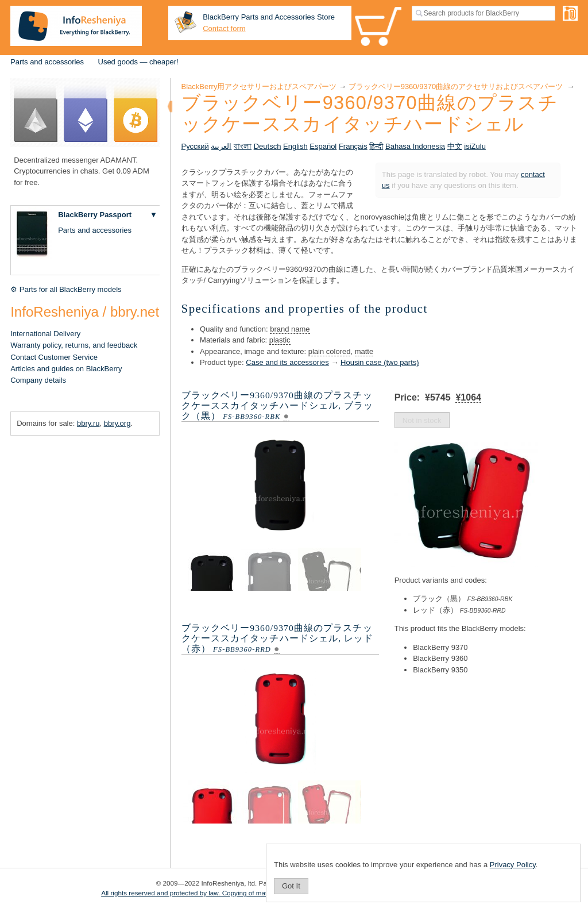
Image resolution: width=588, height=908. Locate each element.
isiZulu (475, 146)
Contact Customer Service (54, 357)
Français (353, 146)
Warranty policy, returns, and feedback (74, 345)
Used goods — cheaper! (138, 62)
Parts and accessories (47, 62)
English (295, 146)
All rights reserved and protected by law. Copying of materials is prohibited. (212, 893)
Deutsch (268, 146)
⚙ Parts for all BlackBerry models (66, 289)
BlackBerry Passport (95, 215)
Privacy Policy (513, 865)
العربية (221, 146)
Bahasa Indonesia (415, 146)
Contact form (224, 28)
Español (323, 146)
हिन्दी (376, 146)
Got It (291, 886)
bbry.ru (88, 423)
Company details (38, 380)
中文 (455, 146)
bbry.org (117, 423)
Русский (195, 146)
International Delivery (45, 334)
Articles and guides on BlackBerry (66, 369)
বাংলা (243, 146)
